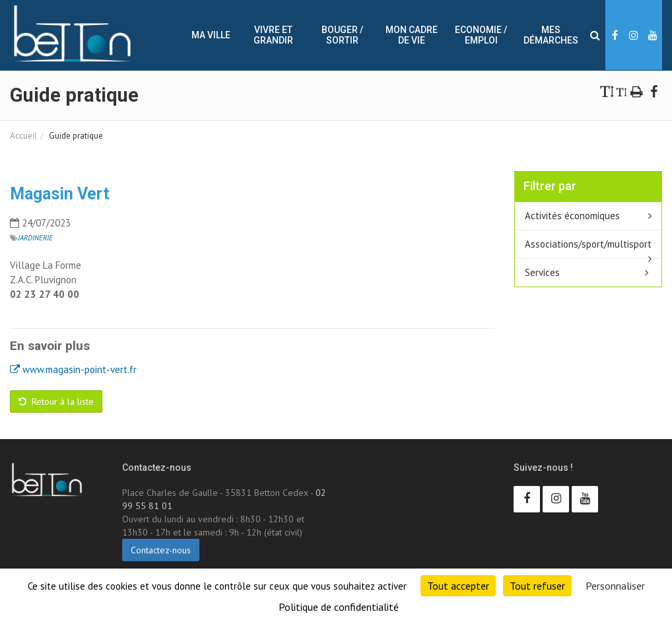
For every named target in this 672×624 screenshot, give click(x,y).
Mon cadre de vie (412, 35)
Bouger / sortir (342, 35)
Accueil (23, 136)
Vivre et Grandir (273, 35)
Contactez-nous (161, 550)
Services (542, 272)
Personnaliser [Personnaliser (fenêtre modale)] (615, 586)
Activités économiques (572, 216)
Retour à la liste (56, 401)
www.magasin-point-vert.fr (73, 369)
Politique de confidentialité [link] (339, 607)
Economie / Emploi (481, 35)
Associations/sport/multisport (588, 244)
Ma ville (211, 35)
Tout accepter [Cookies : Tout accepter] (458, 586)
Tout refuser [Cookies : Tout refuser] (537, 586)
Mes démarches (551, 35)
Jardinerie (35, 238)
